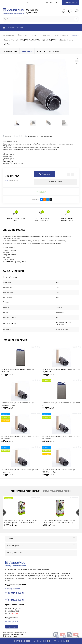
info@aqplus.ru (12, 622)
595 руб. (61, 476)
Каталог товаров (13, 28)
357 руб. (20, 442)
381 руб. (20, 476)
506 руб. (61, 376)
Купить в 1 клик (55, 182)
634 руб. (20, 409)
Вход (46, 3)
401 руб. (61, 442)
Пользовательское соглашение (15, 633)
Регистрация (54, 3)
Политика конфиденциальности (15, 634)
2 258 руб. (11, 525)
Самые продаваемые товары (57, 491)
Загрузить (60, 322)
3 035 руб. (49, 525)
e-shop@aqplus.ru (13, 589)
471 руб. (20, 376)
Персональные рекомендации (26, 491)
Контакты (12, 627)
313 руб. (61, 409)
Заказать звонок (71, 2)
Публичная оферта (10, 636)
